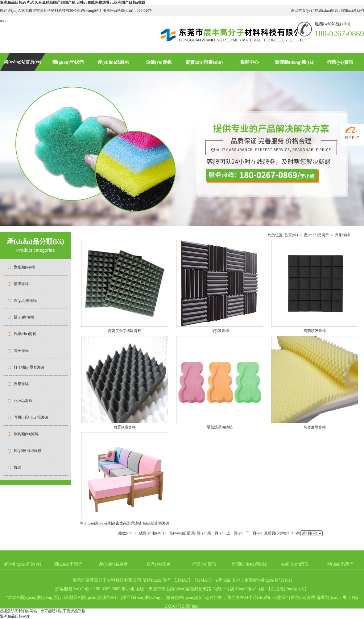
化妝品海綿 (23, 401)
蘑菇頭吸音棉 (315, 331)
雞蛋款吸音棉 (125, 427)
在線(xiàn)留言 (327, 11)
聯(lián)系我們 (352, 11)
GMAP (203, 580)
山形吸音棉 (220, 331)
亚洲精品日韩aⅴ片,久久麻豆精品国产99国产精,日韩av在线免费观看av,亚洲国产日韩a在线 (73, 2)
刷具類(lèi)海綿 (26, 434)
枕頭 (18, 467)
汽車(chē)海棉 (25, 334)
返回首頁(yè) (302, 11)
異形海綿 (21, 384)
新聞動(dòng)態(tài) (295, 62)
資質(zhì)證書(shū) (204, 62)
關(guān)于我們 (68, 62)
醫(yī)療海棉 (24, 317)
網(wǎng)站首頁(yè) (23, 62)
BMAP (183, 580)
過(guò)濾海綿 (25, 301)
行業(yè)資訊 (340, 62)
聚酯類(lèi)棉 (24, 267)
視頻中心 (250, 62)
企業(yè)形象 (159, 62)
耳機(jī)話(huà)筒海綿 (31, 417)
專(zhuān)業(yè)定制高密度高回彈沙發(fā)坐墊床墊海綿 (124, 523)
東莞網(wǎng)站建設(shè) (268, 580)
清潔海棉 (21, 284)
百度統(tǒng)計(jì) (287, 589)
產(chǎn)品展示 (113, 62)
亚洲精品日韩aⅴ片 (15, 616)
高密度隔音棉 (315, 427)
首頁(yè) (291, 235)
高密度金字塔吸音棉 (125, 331)
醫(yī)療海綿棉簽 (28, 451)
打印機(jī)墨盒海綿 (29, 367)
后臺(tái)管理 (303, 598)
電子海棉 (21, 351)
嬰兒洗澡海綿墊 (220, 427)
